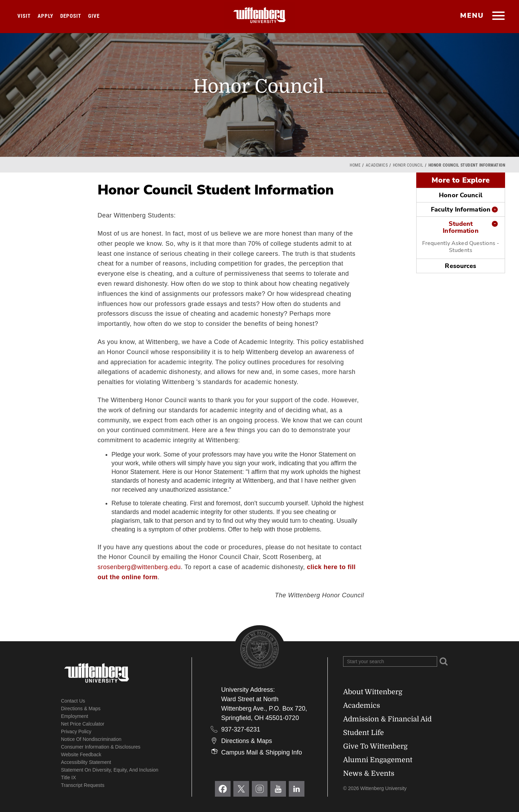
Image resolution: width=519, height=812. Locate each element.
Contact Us (73, 701)
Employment (75, 716)
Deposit (71, 16)
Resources (460, 266)
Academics (377, 165)
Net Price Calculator (83, 724)
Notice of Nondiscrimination (91, 739)
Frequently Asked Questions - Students (461, 247)
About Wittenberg (373, 692)
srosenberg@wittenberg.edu (139, 567)
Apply (45, 16)
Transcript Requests (83, 785)
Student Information (460, 227)
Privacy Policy (76, 731)
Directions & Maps (81, 708)
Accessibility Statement (86, 762)
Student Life (363, 733)
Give (94, 16)
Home (355, 165)
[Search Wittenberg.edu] (390, 661)
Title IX (68, 777)
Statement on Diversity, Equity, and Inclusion (110, 770)
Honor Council (408, 165)
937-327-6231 (241, 729)
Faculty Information (461, 209)
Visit (24, 16)
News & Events (369, 773)
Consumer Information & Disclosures (101, 747)
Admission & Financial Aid (387, 719)
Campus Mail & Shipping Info (262, 752)
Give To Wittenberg (375, 746)
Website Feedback (81, 754)
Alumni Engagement (378, 760)
